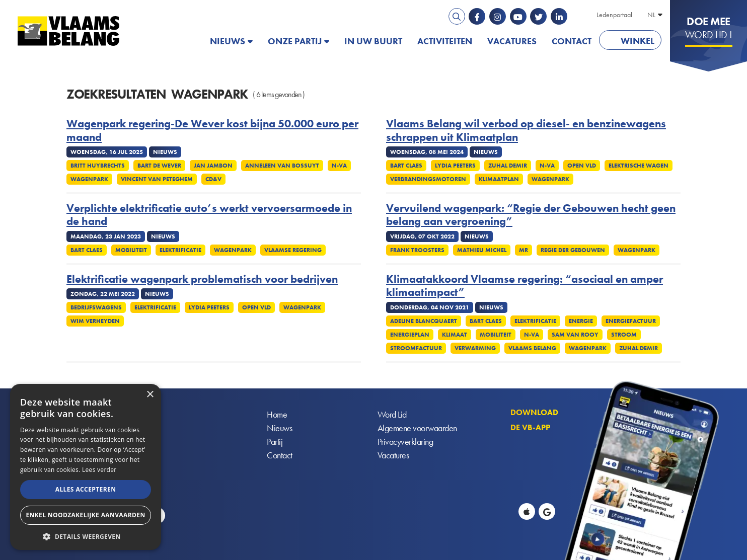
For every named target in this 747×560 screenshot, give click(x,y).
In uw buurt (373, 41)
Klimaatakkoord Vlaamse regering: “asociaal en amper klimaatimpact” (525, 286)
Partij (275, 442)
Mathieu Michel (482, 250)
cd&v (213, 179)
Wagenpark (89, 179)
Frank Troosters (417, 250)
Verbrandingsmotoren (428, 179)
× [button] (150, 395)
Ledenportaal (614, 15)
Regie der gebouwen (573, 250)
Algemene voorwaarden (417, 428)
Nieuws (228, 41)
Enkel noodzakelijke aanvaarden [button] (85, 515)
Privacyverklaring (405, 442)
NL (651, 15)
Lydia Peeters (455, 166)
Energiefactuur (631, 321)
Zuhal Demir (508, 166)
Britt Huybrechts (98, 166)
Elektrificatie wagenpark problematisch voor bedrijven (202, 279)
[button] (86, 536)
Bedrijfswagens (96, 307)
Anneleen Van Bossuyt (282, 166)
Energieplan (410, 335)
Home (277, 414)
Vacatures (512, 41)
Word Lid (392, 414)
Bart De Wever (159, 166)
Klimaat (455, 335)
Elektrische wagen (639, 166)
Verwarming (475, 348)
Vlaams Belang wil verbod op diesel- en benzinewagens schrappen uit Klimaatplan (526, 131)
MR (524, 250)
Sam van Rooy (575, 335)
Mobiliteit (131, 250)
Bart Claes (406, 166)
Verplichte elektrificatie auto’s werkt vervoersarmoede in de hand (209, 215)
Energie (581, 321)
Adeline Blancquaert (424, 321)
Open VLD (256, 307)
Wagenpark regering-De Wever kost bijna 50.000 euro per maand (212, 131)
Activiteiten (445, 41)
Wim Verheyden (95, 321)
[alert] (86, 467)
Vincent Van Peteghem (157, 179)
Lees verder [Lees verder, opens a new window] (99, 470)
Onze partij (295, 41)
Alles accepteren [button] (86, 489)
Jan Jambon (213, 166)
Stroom (624, 335)
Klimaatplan (499, 179)
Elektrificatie (180, 250)
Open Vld (582, 166)
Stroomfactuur (416, 348)
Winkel (638, 41)
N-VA (339, 166)
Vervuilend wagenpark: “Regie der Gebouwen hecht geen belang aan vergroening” (531, 215)
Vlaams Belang (532, 348)
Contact (572, 41)
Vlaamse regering (293, 250)
